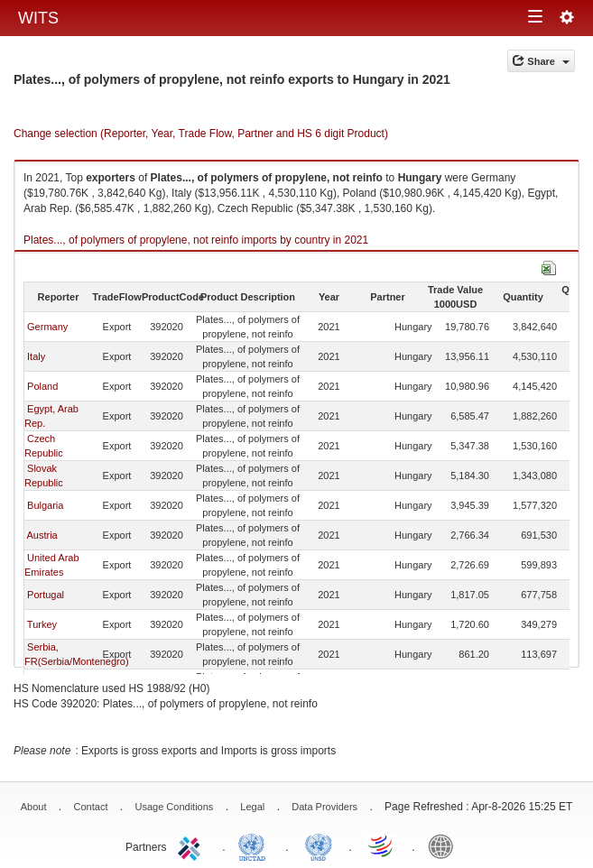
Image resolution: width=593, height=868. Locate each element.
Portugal (46, 595)
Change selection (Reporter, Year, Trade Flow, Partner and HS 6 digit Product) (201, 134)
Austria (42, 535)
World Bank (445, 845)
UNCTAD (255, 845)
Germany (47, 327)
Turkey (42, 624)
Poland (42, 386)
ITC (192, 845)
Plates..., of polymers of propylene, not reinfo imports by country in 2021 (196, 240)
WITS (38, 18)
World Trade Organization (382, 845)
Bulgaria (45, 505)
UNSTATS (319, 845)
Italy (36, 356)
